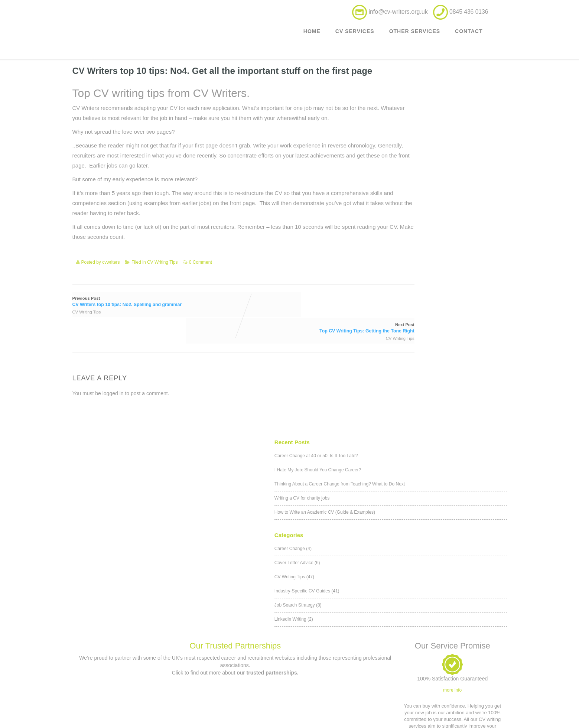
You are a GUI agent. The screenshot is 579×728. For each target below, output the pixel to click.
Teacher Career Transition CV (126, 712)
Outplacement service (126, 660)
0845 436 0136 (240, 676)
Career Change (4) (395, 184)
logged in (113, 383)
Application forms (343, 686)
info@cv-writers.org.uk (397, 14)
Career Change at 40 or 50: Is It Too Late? (418, 83)
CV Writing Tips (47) (396, 212)
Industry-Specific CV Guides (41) (409, 227)
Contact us (235, 656)
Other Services (415, 35)
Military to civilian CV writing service (126, 686)
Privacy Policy (343, 660)
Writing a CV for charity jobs (404, 135)
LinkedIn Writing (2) (396, 255)
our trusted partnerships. (267, 443)
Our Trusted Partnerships (235, 417)
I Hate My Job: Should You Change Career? (420, 97)
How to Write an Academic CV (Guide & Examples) (427, 149)
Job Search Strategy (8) (400, 241)
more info (452, 461)
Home (312, 35)
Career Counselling (126, 699)
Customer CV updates (126, 647)
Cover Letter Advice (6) (399, 198)
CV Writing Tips (162, 282)
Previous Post (146, 320)
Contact (469, 35)
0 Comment (201, 282)
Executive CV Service (126, 673)
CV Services (355, 35)
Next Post (294, 320)
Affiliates (343, 673)
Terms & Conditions (343, 647)
